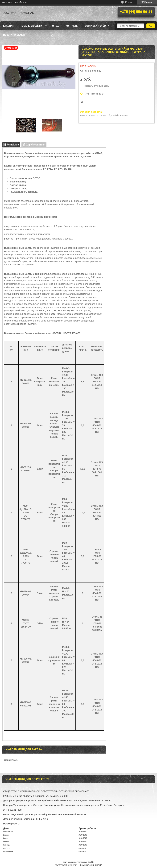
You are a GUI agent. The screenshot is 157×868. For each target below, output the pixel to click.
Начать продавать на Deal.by (14, 2)
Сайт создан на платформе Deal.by (79, 862)
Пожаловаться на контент (90, 865)
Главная (9, 26)
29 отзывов (130, 2)
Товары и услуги (31, 26)
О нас (56, 26)
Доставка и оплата (97, 26)
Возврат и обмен (14, 35)
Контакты (72, 26)
